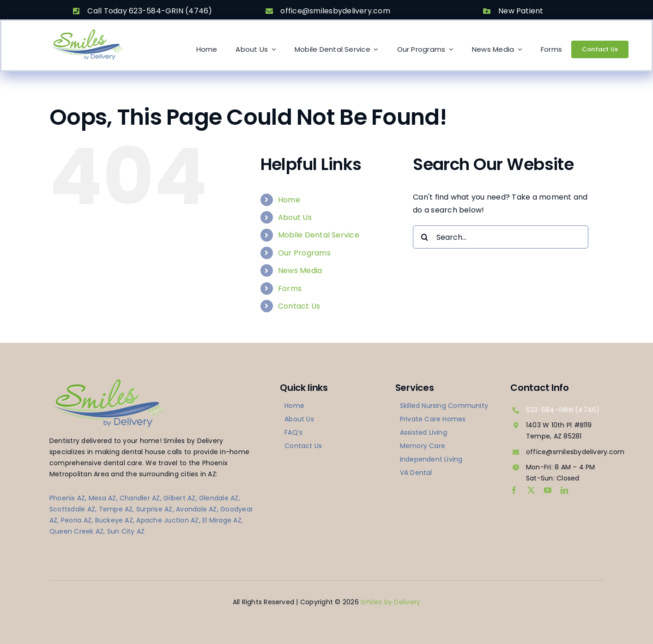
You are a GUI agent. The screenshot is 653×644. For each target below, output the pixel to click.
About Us (295, 217)
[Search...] (501, 237)
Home (289, 200)
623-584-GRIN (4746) (563, 410)
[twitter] (531, 490)
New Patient (521, 11)
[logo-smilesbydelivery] (86, 32)
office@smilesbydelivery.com (335, 11)
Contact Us (299, 306)
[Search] (424, 237)
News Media (300, 270)
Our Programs (304, 253)
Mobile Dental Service (319, 235)
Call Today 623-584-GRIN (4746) (150, 11)
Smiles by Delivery (390, 602)
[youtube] (548, 490)
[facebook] (514, 490)
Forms (290, 289)
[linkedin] (564, 490)
